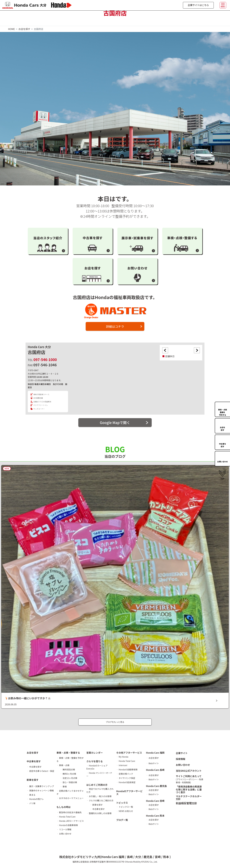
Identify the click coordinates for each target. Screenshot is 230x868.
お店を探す (24, 29)
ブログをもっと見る (115, 723)
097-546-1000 (45, 361)
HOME (11, 29)
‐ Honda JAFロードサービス (70, 822)
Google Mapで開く (115, 424)
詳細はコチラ (115, 327)
